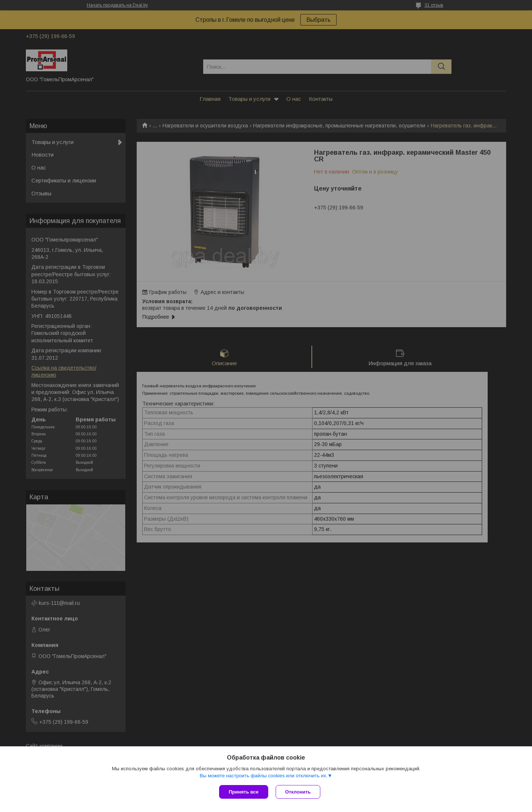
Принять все (244, 792)
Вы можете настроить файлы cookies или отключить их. (263, 776)
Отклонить (298, 792)
